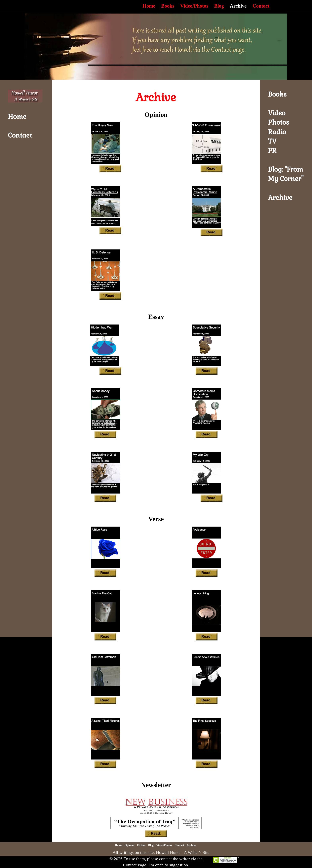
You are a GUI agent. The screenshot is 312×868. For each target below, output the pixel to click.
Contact (261, 6)
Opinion (130, 845)
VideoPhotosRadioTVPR (279, 132)
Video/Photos (194, 6)
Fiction (141, 845)
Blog (219, 6)
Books (168, 6)
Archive (238, 6)
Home (149, 6)
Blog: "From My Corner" (286, 174)
